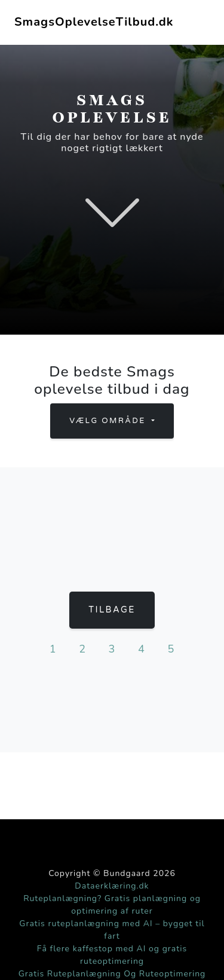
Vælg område (109, 421)
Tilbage (112, 610)
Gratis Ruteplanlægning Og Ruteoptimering (112, 974)
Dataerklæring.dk (112, 886)
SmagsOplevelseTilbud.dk (94, 22)
